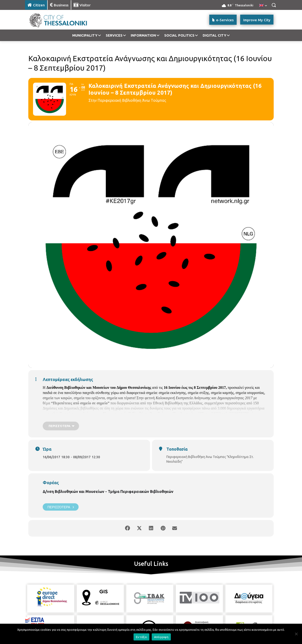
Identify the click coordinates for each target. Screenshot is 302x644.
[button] (274, 5)
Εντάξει (141, 637)
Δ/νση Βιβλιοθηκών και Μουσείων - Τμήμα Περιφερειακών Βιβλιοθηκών (108, 491)
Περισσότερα (61, 507)
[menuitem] (263, 6)
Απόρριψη (161, 637)
